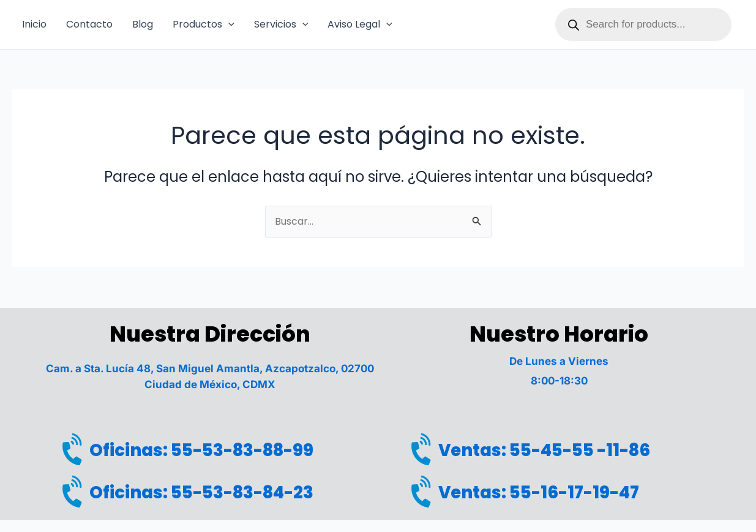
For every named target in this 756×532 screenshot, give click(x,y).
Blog (143, 24)
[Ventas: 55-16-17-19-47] (424, 492)
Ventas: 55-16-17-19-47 (548, 492)
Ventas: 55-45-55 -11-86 (554, 449)
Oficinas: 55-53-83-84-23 (211, 492)
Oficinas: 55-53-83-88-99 (211, 449)
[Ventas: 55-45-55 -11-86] (424, 449)
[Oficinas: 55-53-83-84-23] (75, 492)
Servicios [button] (281, 24)
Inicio (34, 24)
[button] (228, 24)
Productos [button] (204, 24)
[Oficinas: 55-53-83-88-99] (75, 449)
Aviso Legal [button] (360, 24)
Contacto (89, 24)
